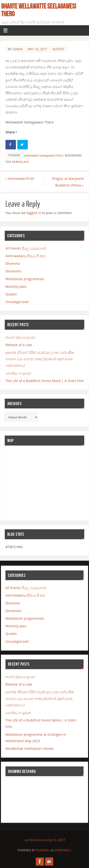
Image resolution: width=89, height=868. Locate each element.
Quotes (59, 49)
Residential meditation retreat (29, 748)
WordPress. (63, 850)
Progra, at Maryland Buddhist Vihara (68, 182)
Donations (14, 271)
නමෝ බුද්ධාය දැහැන (20, 337)
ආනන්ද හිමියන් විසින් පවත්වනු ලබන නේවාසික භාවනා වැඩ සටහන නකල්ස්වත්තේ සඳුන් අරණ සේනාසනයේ (40, 359)
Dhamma (13, 263)
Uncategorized (17, 302)
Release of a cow (19, 345)
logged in (34, 213)
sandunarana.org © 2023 (44, 840)
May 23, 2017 (38, 49)
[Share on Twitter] (23, 145)
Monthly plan (16, 287)
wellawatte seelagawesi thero (44, 155)
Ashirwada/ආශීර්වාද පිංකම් (25, 256)
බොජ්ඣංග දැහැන (18, 373)
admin (18, 49)
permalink (20, 162)
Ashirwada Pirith (20, 179)
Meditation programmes (25, 279)
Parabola (43, 850)
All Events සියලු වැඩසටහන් (26, 248)
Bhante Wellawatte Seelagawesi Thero (39, 10)
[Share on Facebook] (11, 145)
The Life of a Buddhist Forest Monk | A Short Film (45, 381)
